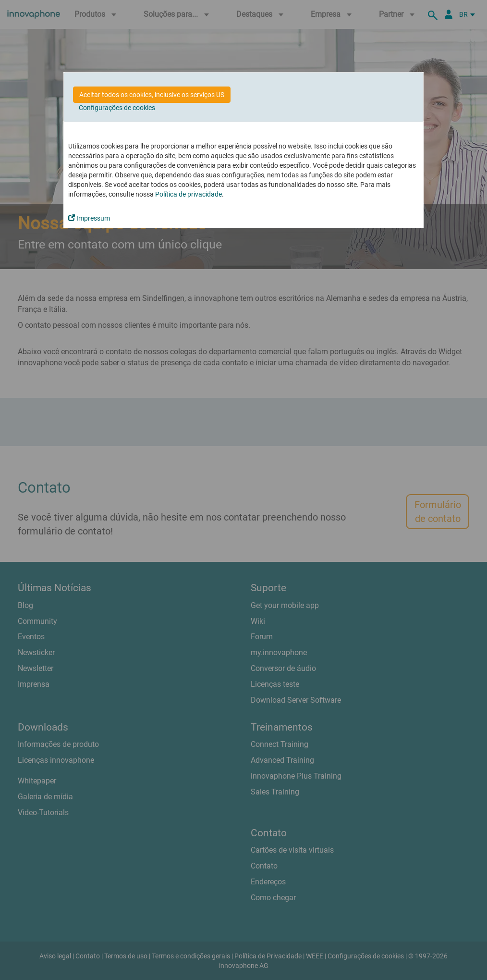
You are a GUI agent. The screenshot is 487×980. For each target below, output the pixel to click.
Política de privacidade (189, 194)
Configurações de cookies (117, 108)
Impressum (89, 218)
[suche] (434, 14)
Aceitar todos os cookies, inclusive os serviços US (152, 95)
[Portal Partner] (449, 14)
